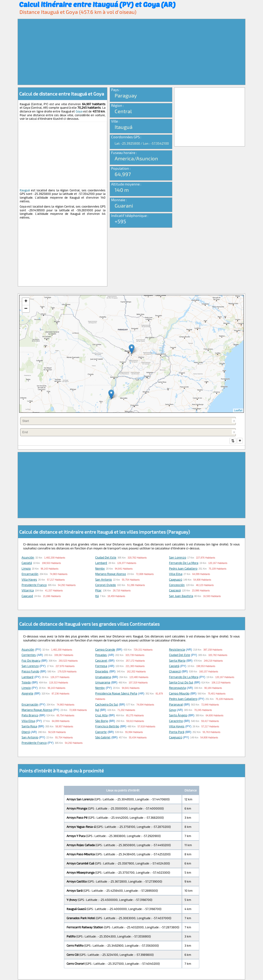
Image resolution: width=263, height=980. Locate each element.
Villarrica (28, 591)
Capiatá (27, 563)
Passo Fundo (30, 672)
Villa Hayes (29, 580)
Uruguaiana (103, 677)
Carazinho (176, 721)
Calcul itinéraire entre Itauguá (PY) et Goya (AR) (97, 4)
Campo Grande (105, 650)
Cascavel (101, 661)
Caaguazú (176, 580)
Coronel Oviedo (105, 585)
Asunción (28, 558)
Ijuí (97, 710)
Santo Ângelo (178, 716)
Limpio (26, 569)
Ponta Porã (177, 732)
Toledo (26, 683)
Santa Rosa (29, 727)
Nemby (100, 569)
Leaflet (238, 410)
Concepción (177, 585)
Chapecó (175, 672)
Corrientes (29, 655)
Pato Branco (30, 716)
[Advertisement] (131, 52)
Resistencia (177, 650)
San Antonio (103, 580)
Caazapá (175, 591)
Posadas (101, 655)
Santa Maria (177, 661)
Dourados (102, 672)
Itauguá (25, 190)
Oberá (26, 732)
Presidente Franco (34, 585)
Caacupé (27, 596)
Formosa (101, 666)
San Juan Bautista (181, 596)
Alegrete (27, 694)
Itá (97, 596)
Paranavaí (176, 705)
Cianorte (101, 732)
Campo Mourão (179, 694)
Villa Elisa (176, 574)
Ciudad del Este (106, 558)
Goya (79, 111)
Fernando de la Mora (184, 563)
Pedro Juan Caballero (183, 569)
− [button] (26, 309)
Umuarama (103, 683)
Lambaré (101, 563)
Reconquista (177, 688)
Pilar (98, 591)
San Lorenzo (178, 558)
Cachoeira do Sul (107, 705)
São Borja (101, 721)
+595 (120, 221)
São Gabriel (103, 738)
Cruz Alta (101, 716)
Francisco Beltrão (107, 727)
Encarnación (30, 574)
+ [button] (26, 301)
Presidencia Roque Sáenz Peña (116, 694)
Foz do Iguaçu (31, 661)
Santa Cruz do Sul (181, 683)
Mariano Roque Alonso (111, 574)
